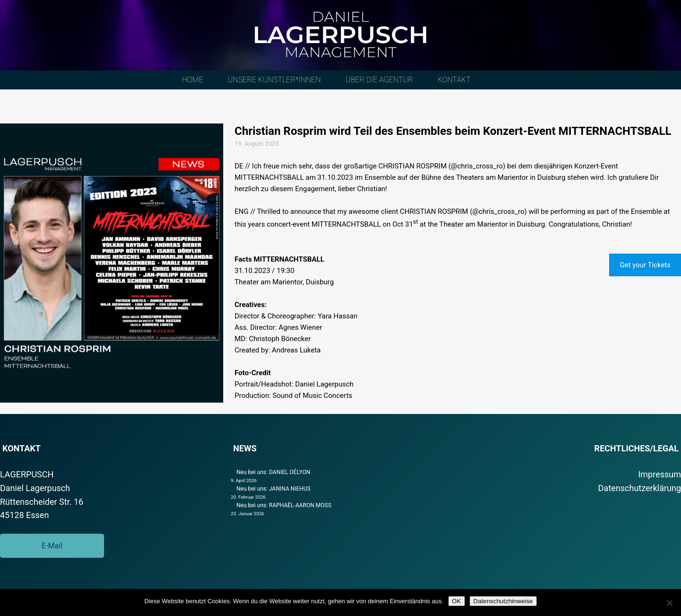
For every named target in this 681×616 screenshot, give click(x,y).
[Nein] (669, 603)
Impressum (659, 474)
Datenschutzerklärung (640, 488)
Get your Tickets (645, 265)
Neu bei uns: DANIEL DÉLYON (273, 472)
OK (457, 601)
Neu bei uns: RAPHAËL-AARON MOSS (284, 505)
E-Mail (52, 546)
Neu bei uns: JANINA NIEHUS (274, 489)
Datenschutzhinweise (503, 601)
